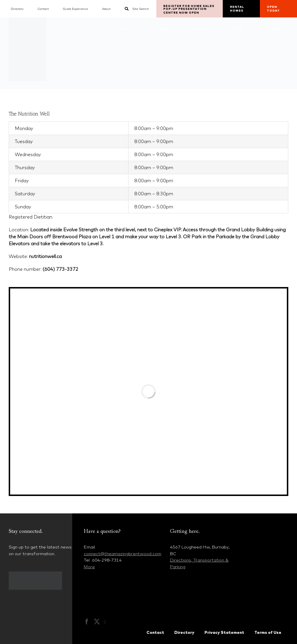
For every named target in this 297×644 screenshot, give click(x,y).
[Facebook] (87, 622)
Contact (155, 632)
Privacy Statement (224, 632)
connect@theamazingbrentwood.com (123, 554)
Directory (184, 632)
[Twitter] (97, 622)
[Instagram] (108, 622)
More (89, 567)
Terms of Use (268, 632)
